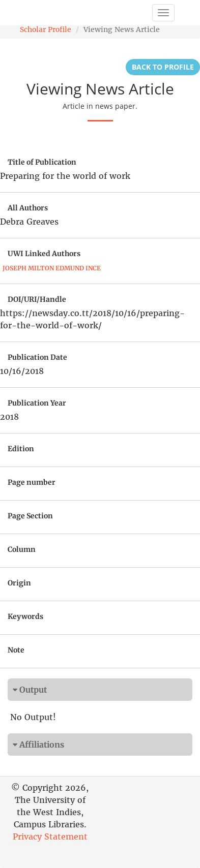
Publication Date (37, 357)
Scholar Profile (46, 29)
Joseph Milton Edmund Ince (52, 268)
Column (22, 549)
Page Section (30, 516)
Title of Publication (42, 162)
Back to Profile (163, 67)
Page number (32, 482)
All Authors (28, 208)
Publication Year (37, 403)
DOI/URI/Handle (37, 299)
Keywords (25, 616)
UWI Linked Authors (44, 254)
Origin (19, 583)
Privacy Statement (50, 836)
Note (16, 650)
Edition (21, 449)
